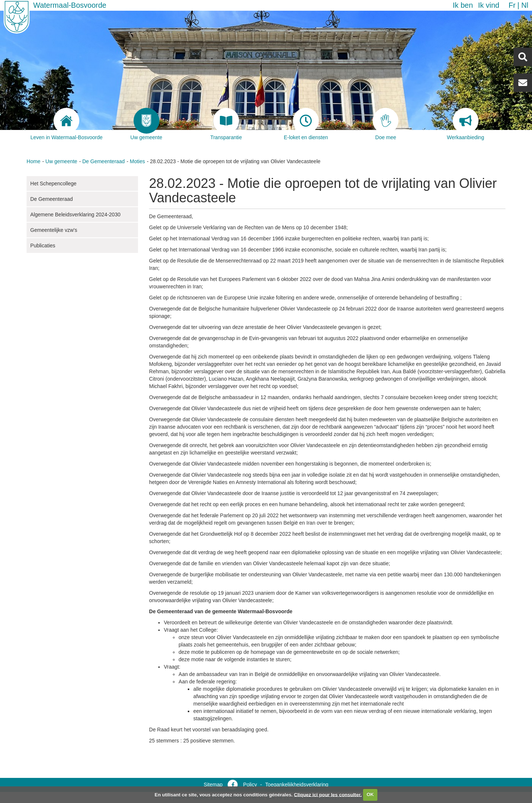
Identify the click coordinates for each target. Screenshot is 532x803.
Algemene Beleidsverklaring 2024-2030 (75, 215)
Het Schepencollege (53, 183)
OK (370, 794)
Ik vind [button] (489, 5)
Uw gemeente (61, 161)
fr (512, 5)
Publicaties (43, 246)
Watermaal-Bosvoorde (70, 5)
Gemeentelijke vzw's (54, 230)
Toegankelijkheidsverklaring (297, 785)
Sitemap (213, 785)
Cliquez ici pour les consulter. (328, 794)
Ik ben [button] (463, 5)
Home (33, 161)
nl (525, 5)
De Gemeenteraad (103, 161)
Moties (137, 161)
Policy (250, 785)
